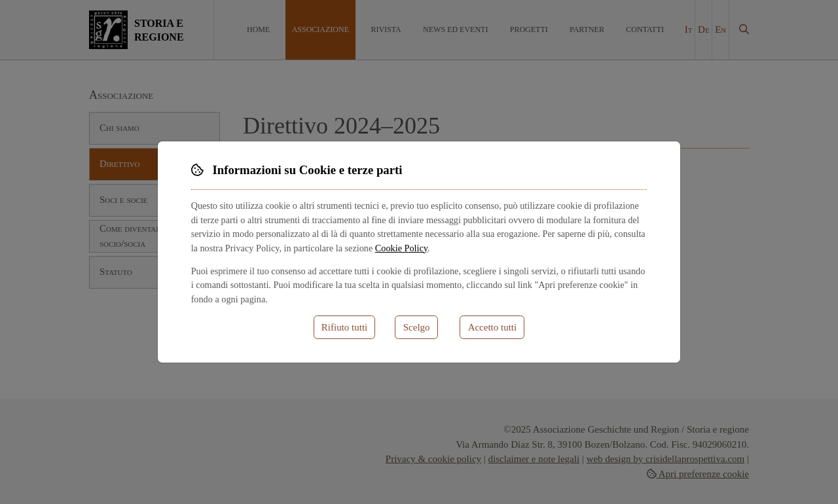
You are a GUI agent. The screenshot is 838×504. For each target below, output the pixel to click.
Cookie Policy (401, 248)
